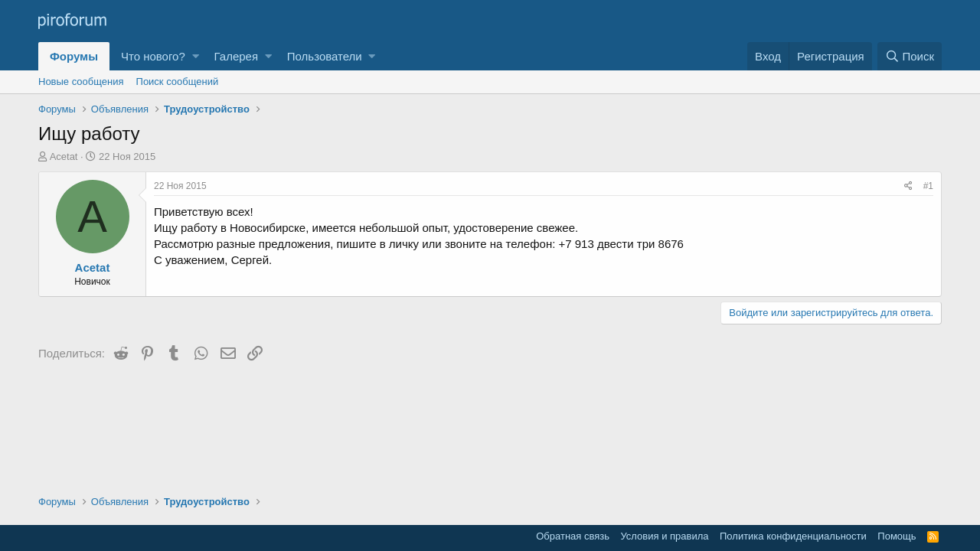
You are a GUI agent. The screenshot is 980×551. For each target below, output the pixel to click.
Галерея (237, 56)
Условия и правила (664, 536)
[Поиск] (910, 56)
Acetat (64, 156)
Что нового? (153, 56)
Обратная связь (573, 536)
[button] (196, 56)
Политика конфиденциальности (793, 536)
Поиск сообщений (178, 82)
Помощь (897, 536)
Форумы (74, 56)
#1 (928, 186)
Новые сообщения (81, 82)
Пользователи (325, 56)
